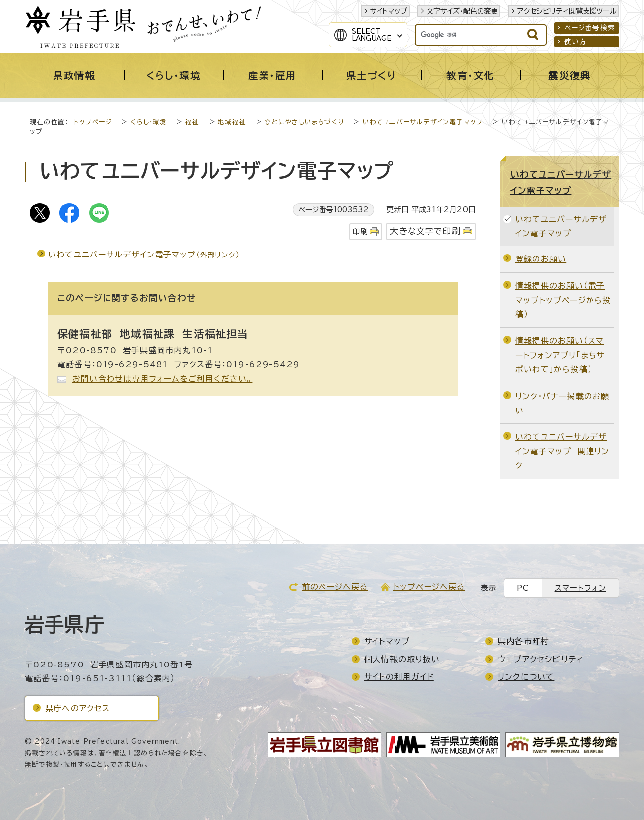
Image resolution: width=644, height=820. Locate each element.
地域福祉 (232, 123)
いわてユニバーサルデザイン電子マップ (423, 123)
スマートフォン (581, 589)
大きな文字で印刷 (425, 231)
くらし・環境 (148, 123)
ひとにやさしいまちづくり (304, 123)
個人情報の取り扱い (402, 660)
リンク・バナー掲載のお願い (562, 404)
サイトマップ (389, 11)
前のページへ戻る (335, 587)
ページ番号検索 (590, 28)
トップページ (93, 123)
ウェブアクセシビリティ (540, 660)
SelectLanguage (372, 35)
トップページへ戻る (429, 587)
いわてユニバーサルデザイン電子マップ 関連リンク (562, 452)
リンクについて (526, 677)
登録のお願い (541, 259)
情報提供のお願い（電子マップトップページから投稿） (563, 301)
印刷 (360, 232)
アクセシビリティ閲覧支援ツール (567, 11)
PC (523, 589)
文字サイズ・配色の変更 (462, 11)
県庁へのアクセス (78, 709)
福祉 (192, 123)
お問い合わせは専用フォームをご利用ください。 (162, 379)
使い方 (576, 42)
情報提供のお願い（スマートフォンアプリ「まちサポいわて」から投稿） (560, 356)
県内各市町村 (523, 642)
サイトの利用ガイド (399, 677)
